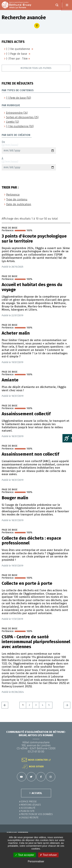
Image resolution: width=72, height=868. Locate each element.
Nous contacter (38, 760)
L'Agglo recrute (30, 818)
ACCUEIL (37, 793)
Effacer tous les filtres (37, 68)
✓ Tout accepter (25, 855)
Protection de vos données (37, 814)
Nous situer (36, 767)
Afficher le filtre (37, 26)
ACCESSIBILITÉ (28, 808)
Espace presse (29, 802)
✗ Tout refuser (48, 855)
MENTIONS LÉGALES (31, 805)
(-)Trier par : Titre (17, 59)
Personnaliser (36, 861)
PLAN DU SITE (28, 811)
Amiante (10, 380)
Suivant (67, 705)
